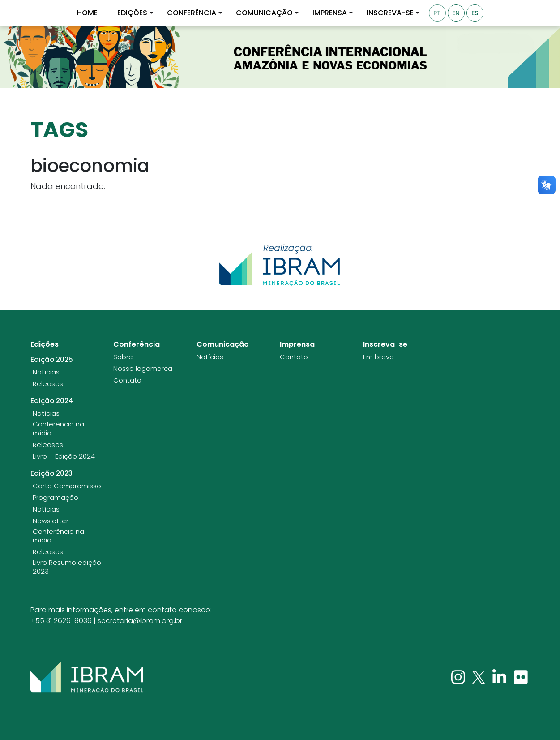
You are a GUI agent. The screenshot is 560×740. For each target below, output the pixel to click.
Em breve (378, 357)
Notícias (46, 372)
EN (456, 13)
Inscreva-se (390, 13)
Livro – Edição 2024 (64, 456)
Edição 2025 (52, 360)
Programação (56, 498)
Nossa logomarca (143, 369)
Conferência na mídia (58, 428)
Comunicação (264, 13)
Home (87, 13)
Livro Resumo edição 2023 (67, 567)
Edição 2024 (52, 401)
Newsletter (51, 521)
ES (475, 13)
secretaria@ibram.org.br (140, 621)
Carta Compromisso (67, 486)
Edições (132, 13)
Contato (127, 380)
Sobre (123, 357)
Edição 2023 (51, 473)
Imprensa (330, 13)
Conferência (192, 13)
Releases (48, 384)
